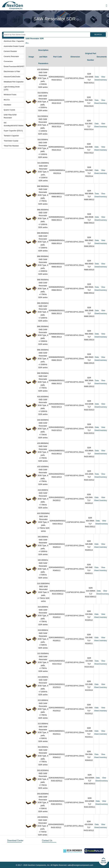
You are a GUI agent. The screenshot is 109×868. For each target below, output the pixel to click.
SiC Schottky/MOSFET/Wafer (14, 124)
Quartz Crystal (9, 110)
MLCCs (7, 100)
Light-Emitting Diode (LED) (12, 88)
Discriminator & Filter (12, 71)
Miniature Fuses (10, 95)
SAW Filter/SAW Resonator (10, 116)
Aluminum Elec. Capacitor (14, 41)
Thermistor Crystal (11, 141)
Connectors (8, 61)
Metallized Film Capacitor (14, 82)
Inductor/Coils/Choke (12, 77)
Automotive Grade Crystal (14, 46)
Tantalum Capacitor (11, 136)
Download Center (15, 841)
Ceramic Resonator (11, 56)
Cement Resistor (10, 51)
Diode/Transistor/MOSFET (14, 66)
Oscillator (7, 105)
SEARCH (98, 34)
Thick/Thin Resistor (11, 146)
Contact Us (47, 841)
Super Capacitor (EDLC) (13, 131)
